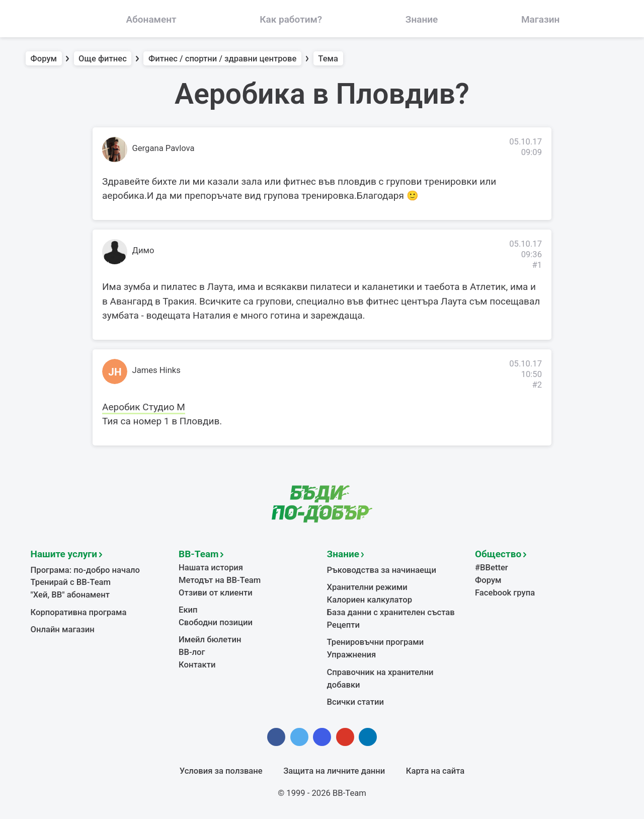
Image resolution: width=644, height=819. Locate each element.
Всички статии (355, 702)
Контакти (197, 665)
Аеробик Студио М (144, 407)
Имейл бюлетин (210, 640)
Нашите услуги (64, 554)
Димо (143, 250)
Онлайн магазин (63, 629)
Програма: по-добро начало (86, 570)
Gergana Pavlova (164, 148)
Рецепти (344, 625)
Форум (44, 59)
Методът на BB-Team (220, 580)
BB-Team (199, 554)
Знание (343, 554)
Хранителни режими (367, 587)
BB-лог (192, 652)
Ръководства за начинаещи (382, 570)
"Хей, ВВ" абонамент (70, 595)
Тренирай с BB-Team (71, 582)
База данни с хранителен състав (391, 612)
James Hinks (156, 370)
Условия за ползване (221, 771)
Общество (498, 554)
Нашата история (211, 568)
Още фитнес (103, 59)
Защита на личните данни (334, 771)
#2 (537, 385)
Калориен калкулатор (370, 600)
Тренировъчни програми (376, 642)
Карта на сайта (435, 771)
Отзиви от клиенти (216, 593)
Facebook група (505, 593)
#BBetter (492, 568)
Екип (188, 610)
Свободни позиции (216, 622)
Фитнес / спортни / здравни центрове (222, 59)
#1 (537, 265)
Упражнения (352, 655)
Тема (328, 59)
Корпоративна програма (79, 612)
